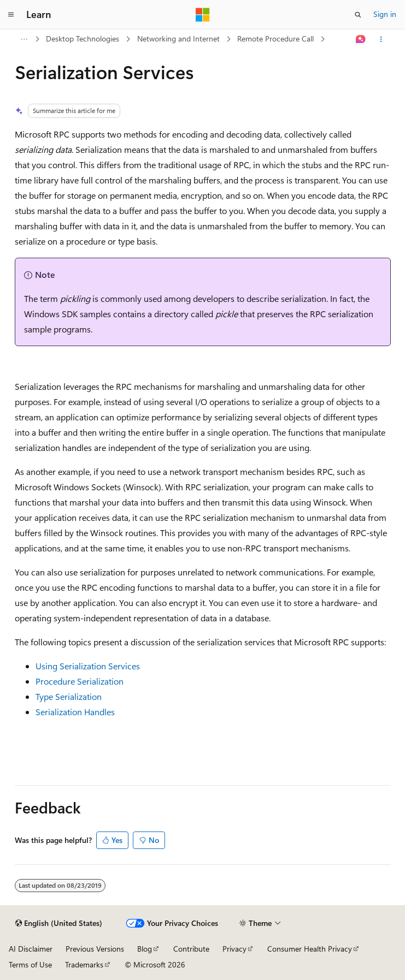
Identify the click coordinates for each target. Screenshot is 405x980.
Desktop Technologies (83, 38)
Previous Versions (95, 949)
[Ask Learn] (360, 39)
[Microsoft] (203, 15)
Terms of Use (30, 964)
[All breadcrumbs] (24, 39)
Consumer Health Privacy (310, 949)
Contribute (191, 949)
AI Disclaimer (31, 949)
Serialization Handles (75, 712)
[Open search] (358, 15)
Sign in (385, 14)
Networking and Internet (178, 38)
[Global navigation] (11, 15)
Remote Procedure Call (275, 38)
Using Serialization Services (88, 666)
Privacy (234, 949)
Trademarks (84, 964)
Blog (145, 949)
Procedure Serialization (80, 681)
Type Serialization (69, 696)
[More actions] (381, 39)
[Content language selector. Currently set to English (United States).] (59, 923)
